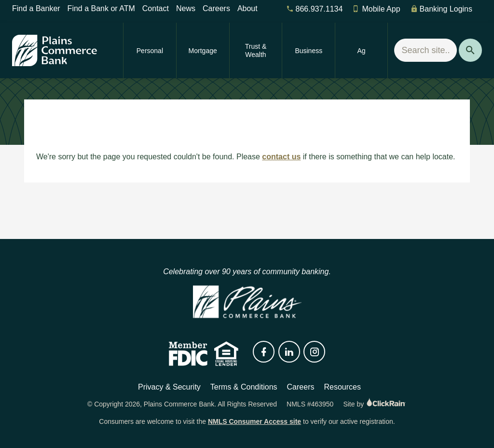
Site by (375, 404)
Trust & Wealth (256, 50)
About (247, 8)
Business (309, 51)
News (186, 8)
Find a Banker (36, 8)
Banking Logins (441, 9)
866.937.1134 (315, 9)
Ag (362, 51)
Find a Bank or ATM (101, 8)
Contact (156, 8)
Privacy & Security (169, 387)
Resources (342, 387)
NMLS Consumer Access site (254, 421)
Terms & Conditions (244, 387)
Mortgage (203, 51)
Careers (216, 8)
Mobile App (376, 9)
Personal (150, 51)
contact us (281, 157)
